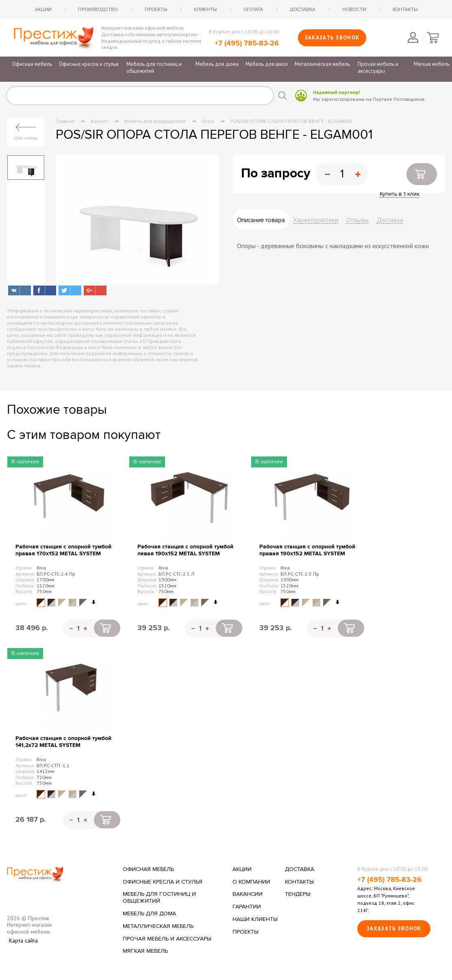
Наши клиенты (255, 919)
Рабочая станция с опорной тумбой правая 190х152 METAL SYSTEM (307, 550)
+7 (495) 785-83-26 (247, 44)
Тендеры (298, 894)
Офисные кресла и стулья (89, 64)
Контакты (405, 9)
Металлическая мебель (322, 64)
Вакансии (248, 894)
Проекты (156, 9)
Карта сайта (23, 941)
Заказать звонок (332, 38)
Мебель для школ (267, 64)
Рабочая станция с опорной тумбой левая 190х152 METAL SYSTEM (185, 550)
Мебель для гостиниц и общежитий (154, 68)
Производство (98, 9)
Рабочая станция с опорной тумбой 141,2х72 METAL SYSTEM (63, 742)
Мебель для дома (217, 64)
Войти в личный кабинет (413, 37)
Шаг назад (26, 138)
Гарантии (247, 907)
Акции (43, 9)
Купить (422, 174)
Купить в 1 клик (400, 194)
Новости (354, 9)
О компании (251, 882)
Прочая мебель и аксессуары (378, 68)
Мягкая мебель (432, 64)
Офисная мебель (32, 64)
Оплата (253, 9)
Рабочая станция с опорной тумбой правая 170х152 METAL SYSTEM (63, 550)
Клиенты (205, 9)
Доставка (303, 9)
